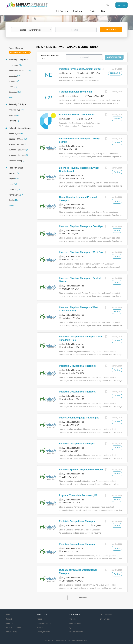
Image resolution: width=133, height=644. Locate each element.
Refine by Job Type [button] (17, 104)
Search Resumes (44, 623)
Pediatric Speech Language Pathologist (81, 470)
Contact (9, 619)
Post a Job (41, 619)
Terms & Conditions (13, 628)
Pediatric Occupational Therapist (77, 366)
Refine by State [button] (15, 168)
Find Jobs (111, 30)
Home (8, 615)
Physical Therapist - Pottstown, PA (78, 495)
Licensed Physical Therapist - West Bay (81, 252)
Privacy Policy (11, 632)
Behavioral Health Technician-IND (78, 115)
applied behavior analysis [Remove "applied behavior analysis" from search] (20, 52)
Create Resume (75, 623)
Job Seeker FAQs (76, 632)
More (11, 97)
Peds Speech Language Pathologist (79, 418)
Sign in (109, 5)
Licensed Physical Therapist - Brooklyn (81, 226)
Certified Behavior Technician (76, 92)
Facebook (108, 615)
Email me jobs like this (50, 57)
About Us (9, 623)
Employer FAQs (43, 632)
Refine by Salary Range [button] (19, 128)
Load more (82, 598)
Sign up (122, 5)
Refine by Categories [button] (18, 60)
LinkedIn (107, 619)
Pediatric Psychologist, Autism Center (80, 69)
